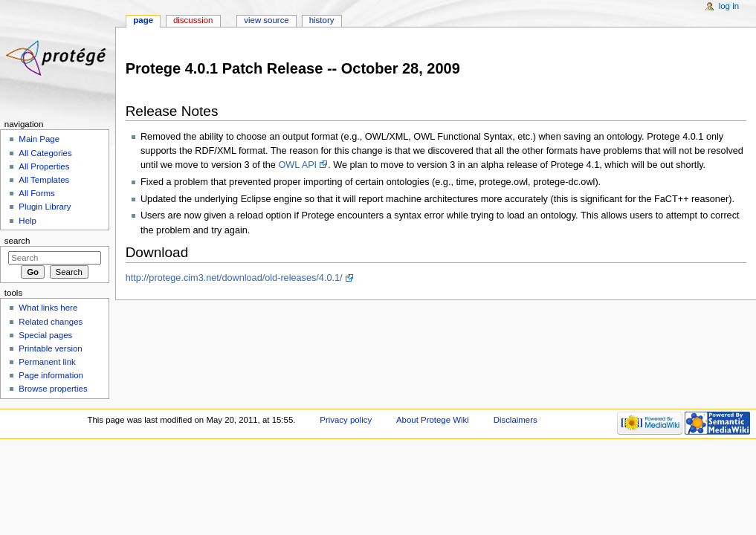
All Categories (45, 153)
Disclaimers (516, 420)
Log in (729, 6)
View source (266, 20)
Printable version (50, 348)
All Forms (36, 193)
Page (143, 20)
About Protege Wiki (433, 420)
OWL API (297, 165)
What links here (48, 308)
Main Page (39, 139)
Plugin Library (45, 207)
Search (17, 241)
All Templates (44, 180)
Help (28, 221)
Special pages (45, 335)
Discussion (193, 20)
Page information (51, 375)
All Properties (44, 166)
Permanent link (47, 362)
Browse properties (53, 389)
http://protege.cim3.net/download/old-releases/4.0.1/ (234, 278)
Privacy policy (346, 420)
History (322, 20)
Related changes (51, 322)
